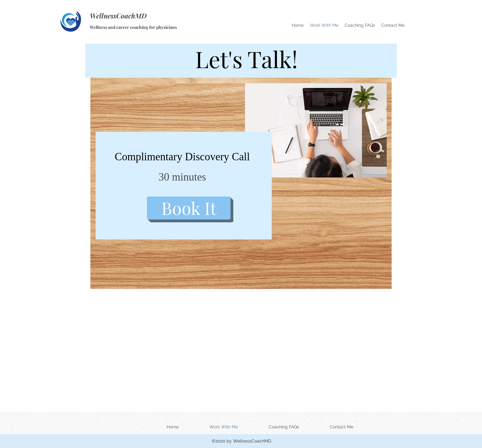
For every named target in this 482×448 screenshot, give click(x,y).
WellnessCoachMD (118, 16)
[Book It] (189, 208)
